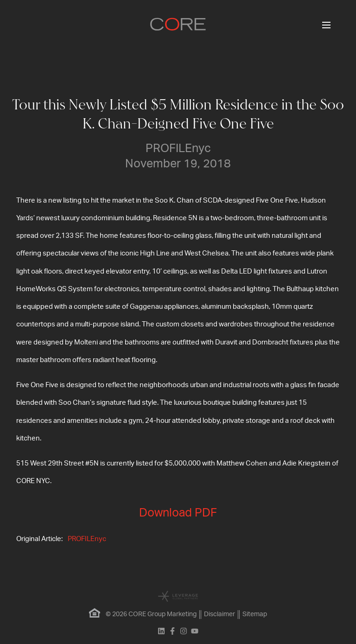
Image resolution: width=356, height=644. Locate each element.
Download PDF (178, 513)
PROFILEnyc (87, 539)
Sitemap (255, 614)
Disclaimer (219, 614)
